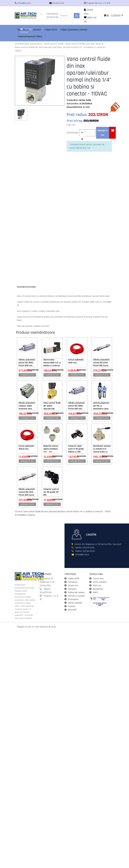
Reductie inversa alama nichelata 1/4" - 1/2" (51, 449)
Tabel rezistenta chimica (74, 30)
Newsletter (98, 589)
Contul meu (98, 579)
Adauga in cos (27, 375)
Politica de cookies (76, 592)
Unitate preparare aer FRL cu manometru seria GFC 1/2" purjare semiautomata (101, 406)
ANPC (95, 592)
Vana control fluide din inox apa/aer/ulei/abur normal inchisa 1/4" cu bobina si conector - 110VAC (67, 512)
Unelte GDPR (74, 579)
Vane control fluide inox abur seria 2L (85, 44)
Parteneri (72, 589)
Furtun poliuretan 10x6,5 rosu (26, 447)
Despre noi (73, 586)
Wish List (97, 586)
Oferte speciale (75, 603)
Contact (72, 606)
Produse (31, 515)
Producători (73, 599)
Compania (73, 582)
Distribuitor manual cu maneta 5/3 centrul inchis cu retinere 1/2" (102, 449)
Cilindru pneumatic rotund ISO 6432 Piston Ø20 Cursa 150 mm (27, 492)
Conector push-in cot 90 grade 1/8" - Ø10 (52, 492)
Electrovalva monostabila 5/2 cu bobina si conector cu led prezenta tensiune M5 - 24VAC (52, 363)
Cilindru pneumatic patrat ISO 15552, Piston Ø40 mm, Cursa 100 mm (77, 406)
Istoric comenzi (100, 582)
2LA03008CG (21, 515)
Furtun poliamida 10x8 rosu (76, 361)
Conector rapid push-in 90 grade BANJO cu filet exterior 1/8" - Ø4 (76, 449)
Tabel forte (51, 30)
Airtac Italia (85, 100)
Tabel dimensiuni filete (30, 36)
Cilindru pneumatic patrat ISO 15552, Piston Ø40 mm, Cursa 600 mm (27, 363)
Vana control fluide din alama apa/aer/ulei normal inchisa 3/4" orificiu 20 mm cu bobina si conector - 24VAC (52, 406)
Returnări (72, 610)
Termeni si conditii (76, 596)
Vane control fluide (54, 44)
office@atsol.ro (82, 555)
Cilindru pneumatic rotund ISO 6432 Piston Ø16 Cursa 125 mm (101, 363)
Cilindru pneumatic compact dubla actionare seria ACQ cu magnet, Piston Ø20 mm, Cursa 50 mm (27, 406)
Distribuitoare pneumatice (29, 44)
